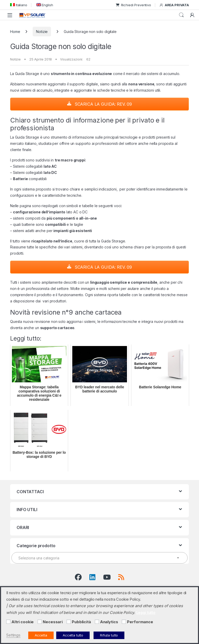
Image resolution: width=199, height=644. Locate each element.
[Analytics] (97, 622)
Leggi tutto (146, 612)
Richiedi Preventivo (133, 5)
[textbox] (99, 558)
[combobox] (99, 558)
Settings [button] (13, 635)
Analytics (109, 622)
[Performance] (124, 622)
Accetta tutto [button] (73, 635)
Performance (140, 622)
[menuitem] (19, 5)
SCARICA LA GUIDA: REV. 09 (99, 104)
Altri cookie (23, 622)
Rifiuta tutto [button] (109, 635)
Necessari (53, 622)
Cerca (181, 15)
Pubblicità (81, 622)
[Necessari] (40, 622)
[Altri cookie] (8, 622)
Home (15, 32)
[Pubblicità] (69, 622)
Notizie (42, 32)
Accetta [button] (41, 635)
